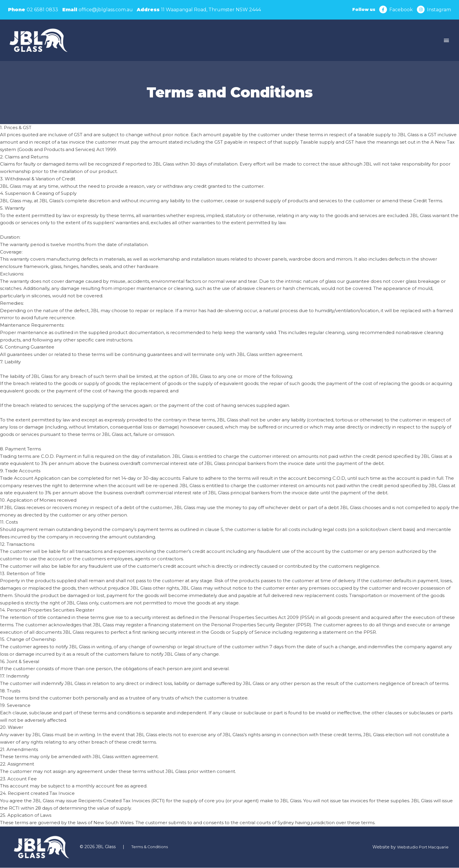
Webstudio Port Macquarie (421, 848)
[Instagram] (421, 10)
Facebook (401, 10)
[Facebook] (383, 10)
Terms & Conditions (151, 847)
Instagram (439, 10)
